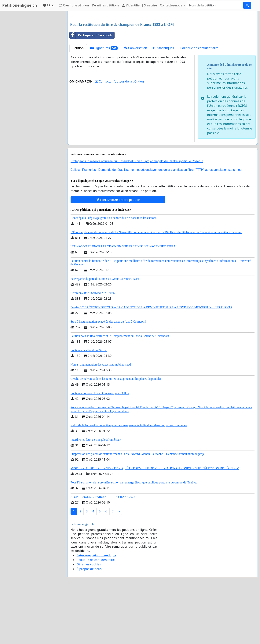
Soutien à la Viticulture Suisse (89, 403)
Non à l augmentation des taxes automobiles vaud (101, 418)
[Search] (215, 5)
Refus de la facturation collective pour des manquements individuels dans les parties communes (129, 478)
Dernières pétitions (106, 5)
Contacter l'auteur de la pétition (119, 134)
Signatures (104, 101)
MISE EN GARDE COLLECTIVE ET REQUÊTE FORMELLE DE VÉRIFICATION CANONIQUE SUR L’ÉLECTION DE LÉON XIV (155, 521)
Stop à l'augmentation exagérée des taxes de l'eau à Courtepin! (108, 375)
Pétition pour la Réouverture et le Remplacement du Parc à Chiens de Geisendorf (120, 389)
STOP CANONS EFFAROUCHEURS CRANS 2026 (103, 550)
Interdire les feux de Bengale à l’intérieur (96, 493)
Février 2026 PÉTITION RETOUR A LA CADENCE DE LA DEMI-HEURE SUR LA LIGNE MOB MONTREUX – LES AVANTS (151, 360)
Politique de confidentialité (199, 101)
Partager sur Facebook (91, 88)
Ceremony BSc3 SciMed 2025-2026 (93, 346)
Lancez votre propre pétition (118, 253)
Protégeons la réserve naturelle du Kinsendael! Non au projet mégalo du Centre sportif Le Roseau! (137, 214)
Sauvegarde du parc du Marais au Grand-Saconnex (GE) (105, 332)
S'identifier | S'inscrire (140, 5)
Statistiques (164, 101)
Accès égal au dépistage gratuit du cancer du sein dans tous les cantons (114, 271)
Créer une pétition (74, 5)
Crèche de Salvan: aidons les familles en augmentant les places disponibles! (117, 432)
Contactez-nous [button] (172, 5)
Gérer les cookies (89, 617)
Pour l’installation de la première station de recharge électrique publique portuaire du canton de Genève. (134, 535)
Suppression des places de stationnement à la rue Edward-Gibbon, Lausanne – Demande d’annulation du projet (138, 507)
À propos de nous (89, 622)
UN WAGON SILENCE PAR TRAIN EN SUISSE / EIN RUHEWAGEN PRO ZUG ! (123, 299)
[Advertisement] (163, 43)
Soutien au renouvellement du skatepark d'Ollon (100, 446)
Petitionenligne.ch (20, 5)
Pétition (78, 101)
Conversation (136, 101)
